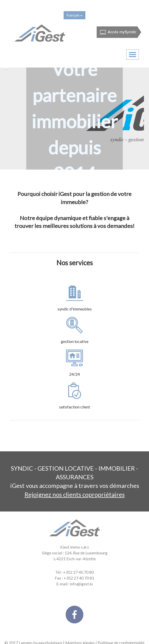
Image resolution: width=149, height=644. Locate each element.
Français (74, 15)
